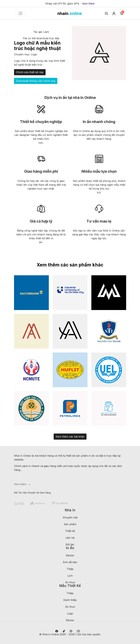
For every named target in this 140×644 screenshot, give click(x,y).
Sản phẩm (70, 524)
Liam (46, 32)
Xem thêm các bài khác (70, 437)
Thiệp (70, 569)
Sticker (70, 555)
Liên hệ (70, 538)
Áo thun (70, 582)
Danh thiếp (70, 600)
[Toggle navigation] (20, 13)
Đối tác (70, 544)
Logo (34, 54)
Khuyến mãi (70, 517)
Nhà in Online (51, 634)
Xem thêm (88, 4)
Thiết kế (70, 531)
